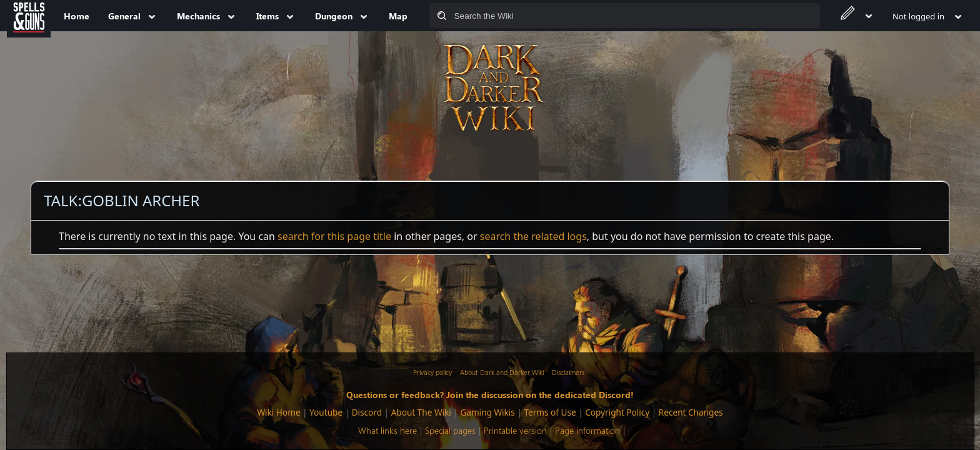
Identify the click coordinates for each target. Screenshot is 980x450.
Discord (367, 412)
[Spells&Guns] (29, 16)
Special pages (450, 430)
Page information (587, 430)
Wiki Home (278, 412)
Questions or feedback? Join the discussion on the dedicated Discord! (490, 394)
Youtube (326, 412)
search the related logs (533, 236)
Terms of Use (550, 412)
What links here (387, 430)
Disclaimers (568, 372)
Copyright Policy (617, 412)
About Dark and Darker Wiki (502, 372)
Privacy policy (432, 372)
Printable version (515, 430)
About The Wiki (421, 412)
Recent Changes (691, 412)
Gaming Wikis (487, 412)
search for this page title (334, 236)
